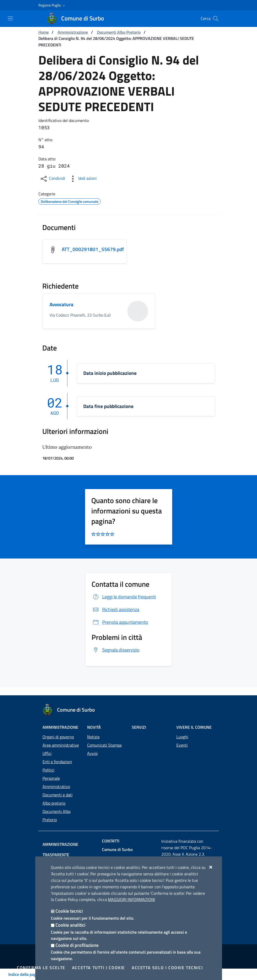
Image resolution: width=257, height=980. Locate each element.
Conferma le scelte (41, 968)
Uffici (47, 746)
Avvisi (92, 746)
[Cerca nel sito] (216, 19)
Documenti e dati (58, 787)
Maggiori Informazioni (131, 899)
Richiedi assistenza (115, 610)
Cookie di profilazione (77, 945)
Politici (48, 762)
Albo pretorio (54, 795)
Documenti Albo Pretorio (119, 32)
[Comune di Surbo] (78, 19)
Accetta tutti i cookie (99, 968)
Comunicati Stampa (104, 737)
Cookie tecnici (69, 911)
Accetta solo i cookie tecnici (167, 968)
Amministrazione (73, 32)
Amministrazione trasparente (74, 836)
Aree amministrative (61, 737)
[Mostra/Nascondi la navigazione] (10, 18)
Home (44, 32)
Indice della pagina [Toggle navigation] (25, 974)
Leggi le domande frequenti (124, 597)
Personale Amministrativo (56, 775)
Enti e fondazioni (57, 754)
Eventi (182, 737)
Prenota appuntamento (120, 623)
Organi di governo (58, 729)
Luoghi (182, 729)
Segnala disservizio (116, 650)
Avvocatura (62, 305)
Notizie (93, 729)
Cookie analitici (70, 925)
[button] (52, 5)
